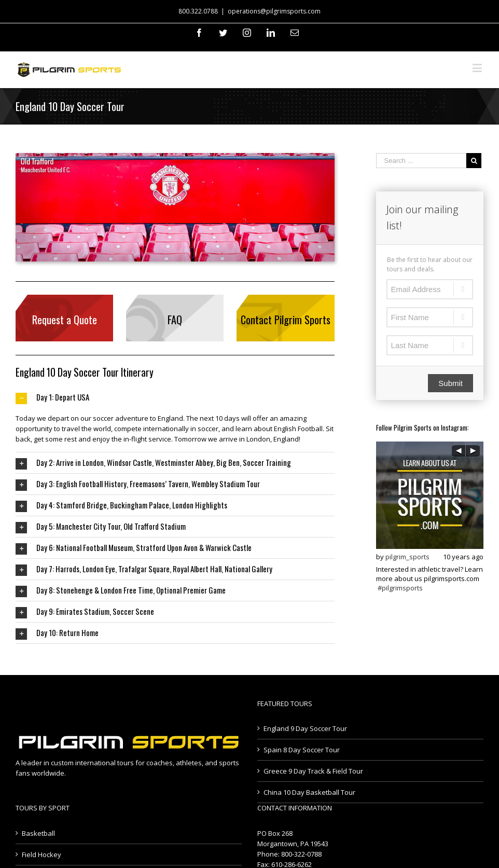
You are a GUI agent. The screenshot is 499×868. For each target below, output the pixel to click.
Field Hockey (41, 855)
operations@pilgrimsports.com (274, 11)
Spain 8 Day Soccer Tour (302, 750)
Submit (451, 383)
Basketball (38, 833)
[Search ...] (421, 161)
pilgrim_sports (407, 557)
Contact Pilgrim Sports (286, 320)
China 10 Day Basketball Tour (309, 792)
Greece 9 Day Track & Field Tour (313, 771)
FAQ (175, 320)
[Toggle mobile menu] (478, 68)
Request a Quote (65, 320)
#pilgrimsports (400, 588)
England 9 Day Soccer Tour (305, 728)
